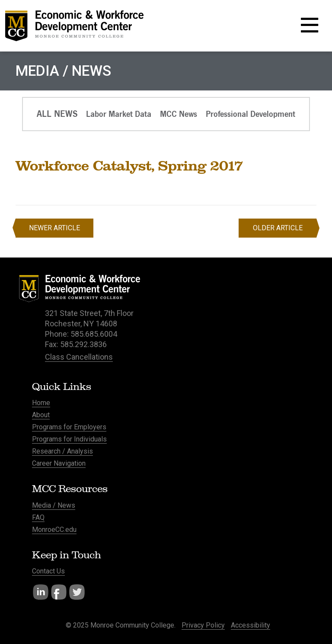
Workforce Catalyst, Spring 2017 (129, 166)
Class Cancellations (79, 357)
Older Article (278, 228)
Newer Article (54, 228)
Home (41, 403)
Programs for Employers (69, 427)
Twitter (77, 592)
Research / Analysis (62, 451)
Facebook (59, 592)
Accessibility (251, 625)
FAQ (38, 517)
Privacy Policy (203, 625)
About (41, 415)
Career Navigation (59, 463)
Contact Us (48, 571)
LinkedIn (41, 592)
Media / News (54, 505)
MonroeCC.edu (54, 530)
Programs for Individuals (69, 439)
